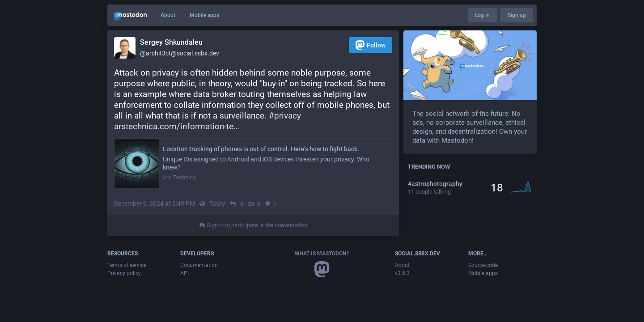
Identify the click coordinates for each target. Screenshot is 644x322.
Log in (482, 15)
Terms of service (127, 265)
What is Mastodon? (322, 254)
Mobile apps (204, 15)
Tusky (217, 203)
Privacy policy (124, 273)
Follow (371, 45)
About (168, 15)
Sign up (517, 15)
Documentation (199, 265)
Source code (483, 265)
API (184, 273)
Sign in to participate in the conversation (253, 225)
